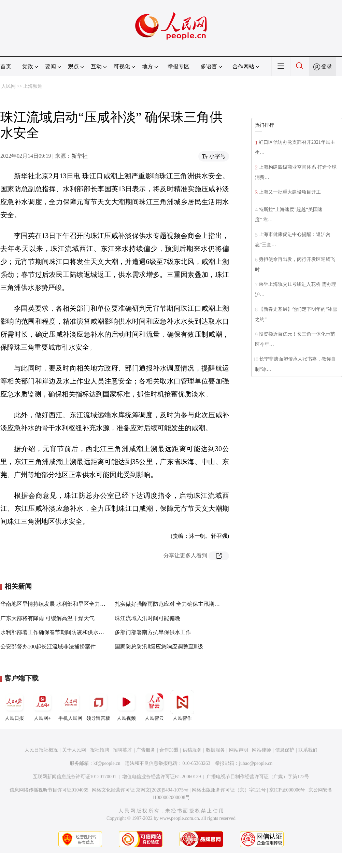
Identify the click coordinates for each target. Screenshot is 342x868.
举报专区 (179, 66)
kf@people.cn (107, 763)
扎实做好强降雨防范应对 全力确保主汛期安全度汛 (175, 604)
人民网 (9, 86)
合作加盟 (169, 750)
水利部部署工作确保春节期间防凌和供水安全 (55, 632)
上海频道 (33, 86)
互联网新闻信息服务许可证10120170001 (75, 777)
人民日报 (14, 705)
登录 (327, 66)
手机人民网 (70, 705)
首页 (6, 66)
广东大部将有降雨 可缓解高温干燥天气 (47, 618)
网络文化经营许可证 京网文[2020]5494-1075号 (140, 790)
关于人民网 (74, 750)
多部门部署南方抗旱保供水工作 (153, 632)
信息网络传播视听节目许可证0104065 (49, 790)
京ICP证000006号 (287, 790)
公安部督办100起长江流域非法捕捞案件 (48, 647)
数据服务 (215, 750)
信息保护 (285, 750)
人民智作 (182, 705)
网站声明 (239, 750)
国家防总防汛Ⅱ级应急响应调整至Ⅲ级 (159, 647)
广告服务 (146, 750)
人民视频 (126, 705)
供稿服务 (192, 750)
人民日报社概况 (41, 750)
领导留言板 (98, 705)
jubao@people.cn (256, 763)
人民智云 (154, 705)
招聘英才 (123, 750)
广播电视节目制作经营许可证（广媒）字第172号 (258, 777)
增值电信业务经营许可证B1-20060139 (162, 777)
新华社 (80, 156)
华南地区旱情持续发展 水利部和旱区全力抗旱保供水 (64, 604)
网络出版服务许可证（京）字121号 (229, 790)
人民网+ (42, 705)
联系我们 (308, 750)
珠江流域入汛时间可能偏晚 (147, 618)
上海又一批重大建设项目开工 (290, 192)
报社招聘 (100, 750)
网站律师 (261, 750)
